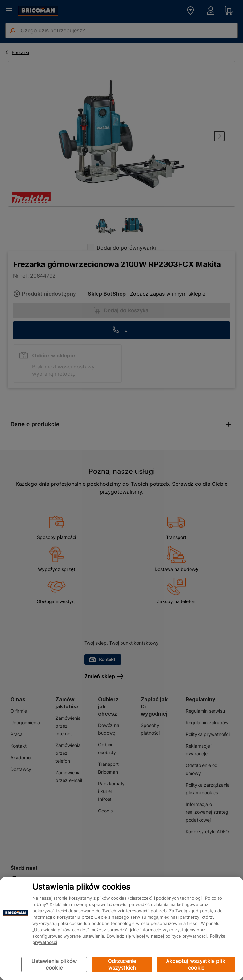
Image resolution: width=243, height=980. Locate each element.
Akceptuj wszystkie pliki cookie (196, 964)
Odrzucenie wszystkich (122, 964)
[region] (121, 928)
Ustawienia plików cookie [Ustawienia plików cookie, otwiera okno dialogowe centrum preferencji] (54, 964)
